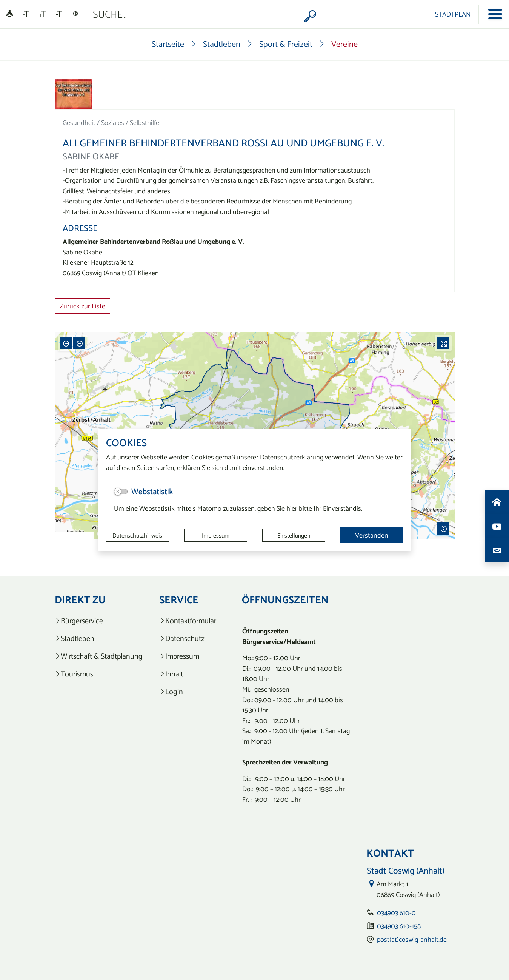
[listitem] (99, 621)
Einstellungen (294, 535)
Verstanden (372, 535)
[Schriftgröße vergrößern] (59, 14)
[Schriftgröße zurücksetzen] (43, 14)
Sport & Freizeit (286, 44)
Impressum (216, 535)
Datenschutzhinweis (137, 535)
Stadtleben (222, 44)
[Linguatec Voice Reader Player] (10, 14)
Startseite (168, 44)
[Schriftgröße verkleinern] (26, 14)
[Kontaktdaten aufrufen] (497, 550)
